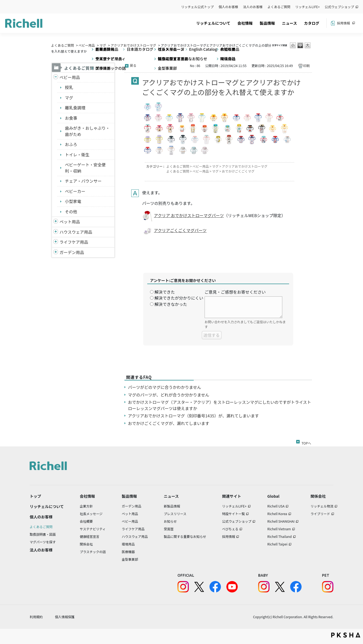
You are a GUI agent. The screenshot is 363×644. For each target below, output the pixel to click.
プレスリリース (175, 514)
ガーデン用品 (72, 252)
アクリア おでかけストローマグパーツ (189, 215)
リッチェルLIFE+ (308, 7)
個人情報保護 (65, 617)
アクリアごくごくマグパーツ (180, 230)
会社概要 (86, 521)
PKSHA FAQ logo (346, 635)
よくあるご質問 (279, 7)
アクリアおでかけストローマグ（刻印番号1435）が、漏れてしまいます (193, 416)
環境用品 (128, 544)
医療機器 (128, 552)
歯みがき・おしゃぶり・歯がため (87, 131)
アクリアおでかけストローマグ (133, 45)
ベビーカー (75, 191)
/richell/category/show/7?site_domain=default (56, 232)
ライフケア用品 (74, 242)
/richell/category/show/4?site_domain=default (56, 222)
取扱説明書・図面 (43, 534)
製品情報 (267, 23)
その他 (71, 212)
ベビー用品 (87, 45)
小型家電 (73, 201)
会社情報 (245, 23)
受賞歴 (169, 529)
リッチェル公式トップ (198, 7)
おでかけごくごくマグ (238, 171)
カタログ (312, 23)
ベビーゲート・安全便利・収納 (85, 168)
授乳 (69, 87)
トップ (35, 496)
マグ (103, 45)
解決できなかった (171, 304)
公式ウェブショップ (339, 7)
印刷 (306, 66)
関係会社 (86, 544)
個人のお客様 (229, 7)
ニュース (290, 23)
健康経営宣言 (90, 536)
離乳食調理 (75, 108)
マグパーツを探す (43, 542)
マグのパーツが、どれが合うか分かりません (171, 395)
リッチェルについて (213, 23)
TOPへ (306, 442)
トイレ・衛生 (77, 155)
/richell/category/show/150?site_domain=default (56, 253)
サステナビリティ (93, 529)
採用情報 (343, 23)
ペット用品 (70, 222)
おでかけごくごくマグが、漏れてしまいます (169, 423)
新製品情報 (172, 506)
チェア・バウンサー (83, 181)
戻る (133, 65)
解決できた (165, 292)
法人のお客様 (253, 7)
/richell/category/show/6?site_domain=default (56, 242)
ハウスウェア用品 (76, 232)
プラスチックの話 (93, 552)
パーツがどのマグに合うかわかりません (165, 387)
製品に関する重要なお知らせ (185, 536)
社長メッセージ (91, 514)
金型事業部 (130, 559)
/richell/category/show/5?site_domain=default (56, 77)
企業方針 (86, 506)
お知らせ (170, 521)
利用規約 (36, 617)
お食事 (71, 118)
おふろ (71, 144)
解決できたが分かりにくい (179, 298)
